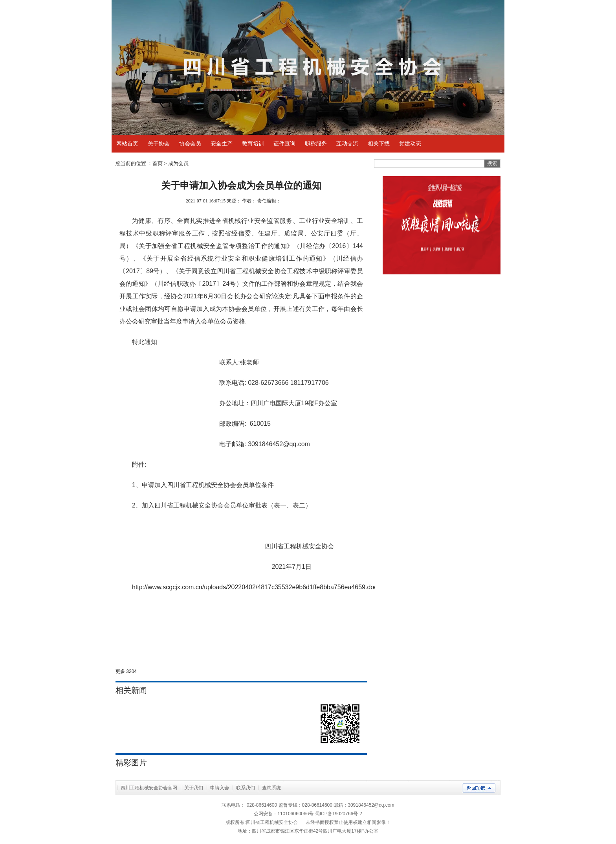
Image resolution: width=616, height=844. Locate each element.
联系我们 (246, 788)
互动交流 (347, 143)
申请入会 (220, 788)
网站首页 (127, 143)
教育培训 (253, 143)
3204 (131, 671)
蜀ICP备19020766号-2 (339, 814)
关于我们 (194, 788)
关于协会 (159, 143)
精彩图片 (131, 763)
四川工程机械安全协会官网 (149, 788)
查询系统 (271, 788)
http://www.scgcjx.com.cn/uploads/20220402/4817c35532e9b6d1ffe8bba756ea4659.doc (255, 587)
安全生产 (222, 143)
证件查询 (284, 143)
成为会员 (178, 163)
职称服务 (316, 143)
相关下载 (379, 143)
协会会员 (190, 143)
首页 (158, 163)
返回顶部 (479, 788)
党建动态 (410, 143)
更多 (120, 671)
